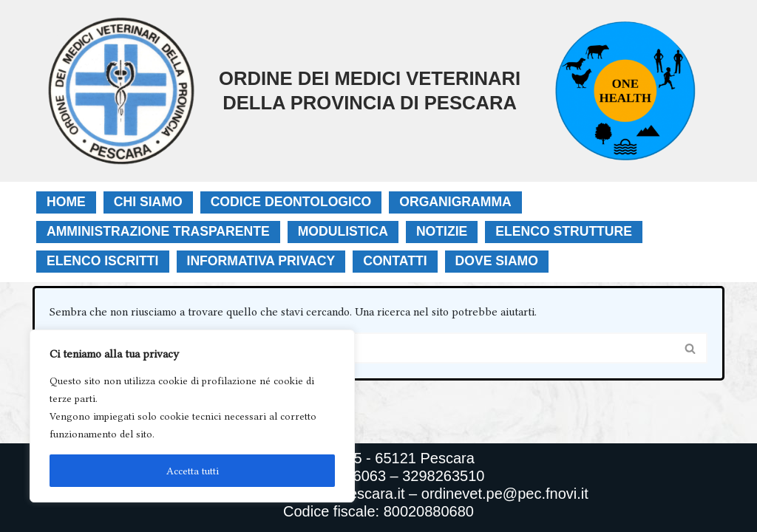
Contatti (395, 261)
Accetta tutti (193, 471)
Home (66, 202)
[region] (192, 416)
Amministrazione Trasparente (158, 231)
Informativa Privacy (261, 261)
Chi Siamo (148, 202)
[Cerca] (362, 348)
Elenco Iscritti (103, 261)
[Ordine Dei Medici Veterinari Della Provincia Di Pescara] (288, 91)
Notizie (442, 231)
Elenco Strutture (564, 231)
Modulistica (343, 231)
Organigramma (455, 202)
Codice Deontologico (291, 202)
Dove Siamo (497, 261)
